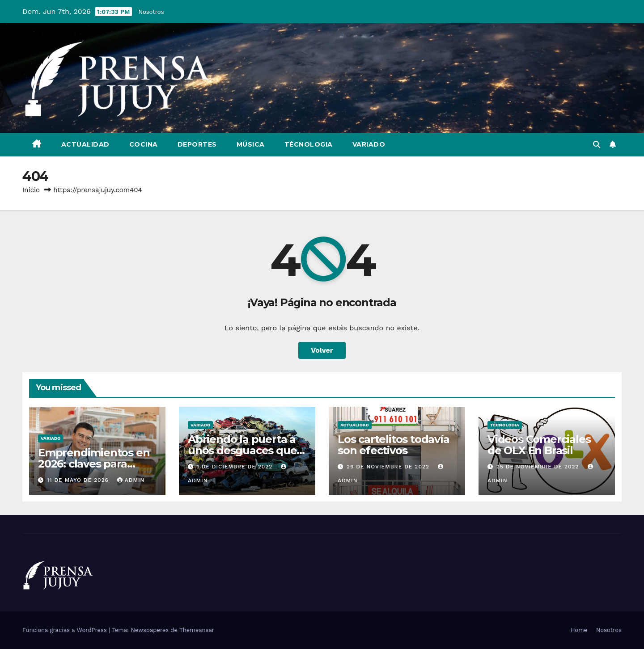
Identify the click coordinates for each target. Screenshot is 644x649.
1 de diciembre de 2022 (236, 467)
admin (131, 480)
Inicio (31, 190)
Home (579, 630)
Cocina (144, 144)
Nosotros (151, 12)
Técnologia (309, 144)
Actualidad (85, 144)
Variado (369, 144)
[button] (597, 145)
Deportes (197, 144)
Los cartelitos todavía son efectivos (394, 445)
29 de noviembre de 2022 (389, 467)
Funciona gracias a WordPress (66, 630)
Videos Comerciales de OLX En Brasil (539, 445)
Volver (322, 350)
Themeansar (197, 630)
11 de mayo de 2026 (79, 480)
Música (251, 144)
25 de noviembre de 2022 (539, 467)
